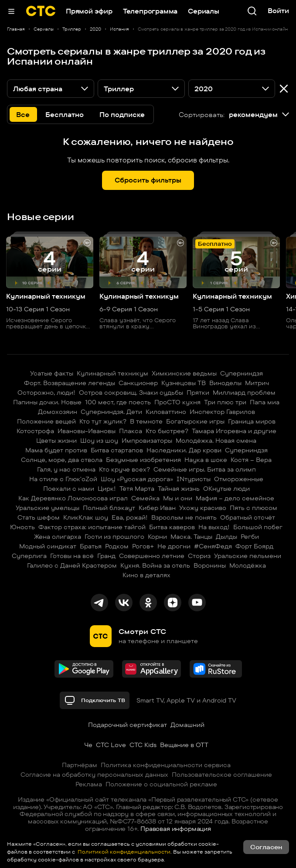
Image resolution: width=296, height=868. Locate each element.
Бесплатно (65, 115)
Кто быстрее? (167, 431)
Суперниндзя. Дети (111, 412)
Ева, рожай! (130, 517)
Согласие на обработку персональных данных (94, 775)
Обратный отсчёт (248, 517)
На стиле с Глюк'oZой (63, 479)
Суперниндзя (242, 373)
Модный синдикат (48, 546)
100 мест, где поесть (118, 402)
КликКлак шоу (86, 517)
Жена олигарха (58, 537)
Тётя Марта (137, 489)
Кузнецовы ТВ (184, 383)
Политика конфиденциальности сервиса (166, 765)
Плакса (131, 431)
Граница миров (252, 421)
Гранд (106, 556)
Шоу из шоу (99, 441)
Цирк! (107, 489)
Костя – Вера (251, 460)
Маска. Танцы (191, 537)
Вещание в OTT (184, 745)
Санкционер (138, 383)
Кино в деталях (146, 575)
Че (88, 745)
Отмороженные (239, 479)
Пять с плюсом (253, 508)
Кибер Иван (157, 508)
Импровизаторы (147, 441)
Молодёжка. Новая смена (216, 441)
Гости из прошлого (114, 537)
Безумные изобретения (143, 460)
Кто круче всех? (124, 469)
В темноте (146, 421)
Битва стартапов (117, 450)
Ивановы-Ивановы (87, 431)
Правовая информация (176, 829)
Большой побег (258, 527)
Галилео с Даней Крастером (72, 565)
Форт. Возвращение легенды (70, 383)
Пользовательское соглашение (222, 775)
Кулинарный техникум (112, 373)
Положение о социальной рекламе (161, 784)
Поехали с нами (69, 489)
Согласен (266, 847)
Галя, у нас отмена (66, 469)
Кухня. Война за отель (155, 565)
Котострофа (35, 431)
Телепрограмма (150, 11)
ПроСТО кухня (177, 402)
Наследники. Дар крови (184, 450)
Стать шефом (39, 517)
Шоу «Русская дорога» (137, 479)
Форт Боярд (254, 546)
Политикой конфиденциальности (123, 852)
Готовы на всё (72, 556)
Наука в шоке (206, 460)
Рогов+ (143, 546)
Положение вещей (46, 421)
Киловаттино (166, 412)
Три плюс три (225, 402)
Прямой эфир (89, 11)
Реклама (89, 784)
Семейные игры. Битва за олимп (205, 469)
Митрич (257, 383)
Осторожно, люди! (46, 393)
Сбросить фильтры (148, 180)
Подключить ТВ (95, 700)
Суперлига (29, 556)
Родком (117, 546)
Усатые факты (52, 373)
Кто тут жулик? (103, 421)
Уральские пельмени (248, 556)
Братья (91, 546)
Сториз (199, 556)
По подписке (122, 115)
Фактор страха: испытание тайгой (92, 527)
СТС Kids (143, 745)
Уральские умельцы (48, 508)
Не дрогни (174, 546)
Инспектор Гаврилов (222, 412)
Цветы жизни (56, 441)
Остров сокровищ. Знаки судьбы (131, 393)
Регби (250, 537)
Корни (157, 537)
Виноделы (225, 383)
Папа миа (265, 402)
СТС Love (111, 745)
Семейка (145, 498)
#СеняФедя (213, 546)
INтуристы (194, 479)
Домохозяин (58, 412)
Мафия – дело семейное (235, 498)
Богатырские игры (195, 421)
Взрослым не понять (184, 517)
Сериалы (204, 11)
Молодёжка (248, 565)
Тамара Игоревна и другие (234, 431)
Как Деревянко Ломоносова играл (73, 498)
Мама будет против (56, 450)
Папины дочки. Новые (47, 402)
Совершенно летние (152, 556)
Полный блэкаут (109, 508)
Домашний (187, 725)
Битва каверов (172, 527)
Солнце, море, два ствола (62, 460)
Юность (22, 527)
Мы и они (178, 498)
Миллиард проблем (244, 393)
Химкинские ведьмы (184, 373)
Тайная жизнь (179, 489)
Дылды (226, 537)
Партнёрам (80, 765)
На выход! (214, 527)
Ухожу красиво (203, 508)
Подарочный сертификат (128, 725)
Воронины (210, 565)
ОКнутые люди (226, 489)
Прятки (198, 393)
